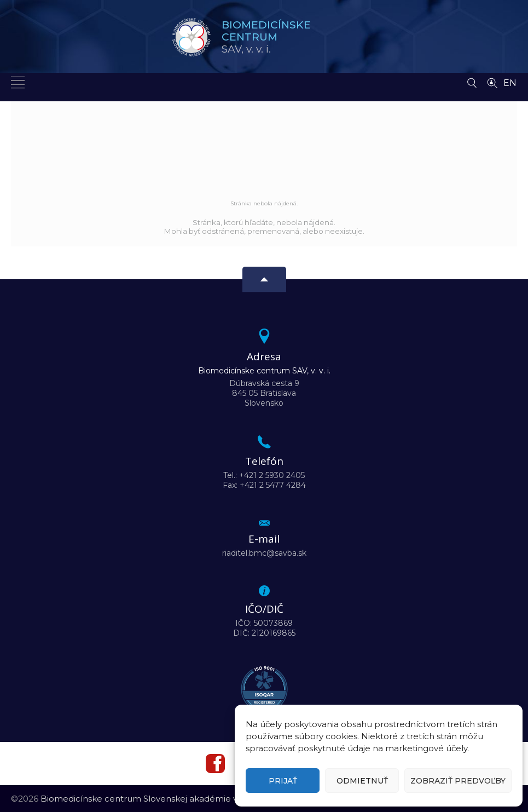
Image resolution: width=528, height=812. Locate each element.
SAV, (266, 37)
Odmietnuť (362, 781)
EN (510, 83)
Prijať (283, 781)
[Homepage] (192, 37)
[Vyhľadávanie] (472, 80)
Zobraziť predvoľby (458, 781)
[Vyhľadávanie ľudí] (492, 82)
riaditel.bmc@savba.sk (264, 553)
